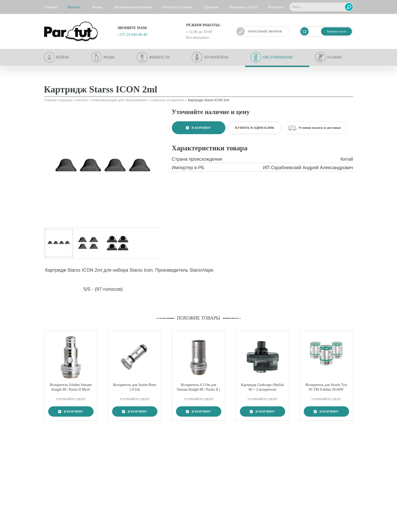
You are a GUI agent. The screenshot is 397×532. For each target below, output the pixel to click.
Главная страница (58, 100)
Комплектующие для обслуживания (119, 100)
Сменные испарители (167, 100)
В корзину (198, 128)
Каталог (82, 100)
